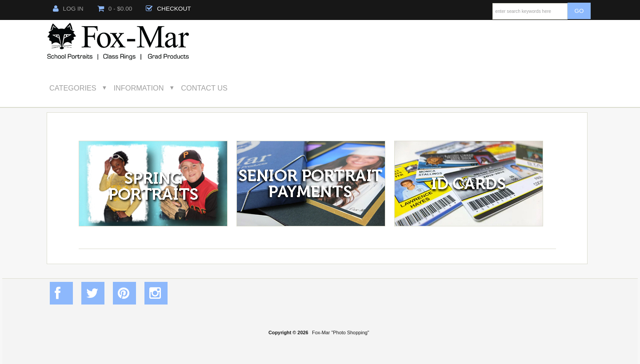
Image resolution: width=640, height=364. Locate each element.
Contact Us (204, 88)
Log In (68, 9)
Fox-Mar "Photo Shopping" (341, 332)
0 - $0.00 (115, 9)
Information (139, 88)
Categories (73, 88)
